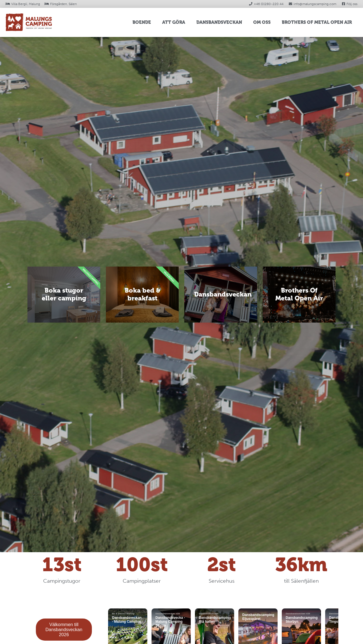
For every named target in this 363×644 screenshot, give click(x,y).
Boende (142, 22)
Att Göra (174, 22)
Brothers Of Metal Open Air (317, 22)
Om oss (262, 22)
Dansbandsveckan (219, 22)
